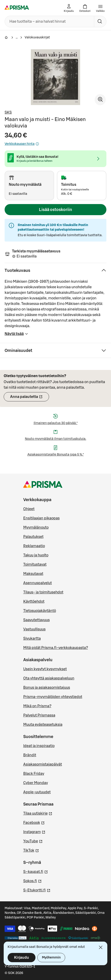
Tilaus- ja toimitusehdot (43, 592)
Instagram (34, 831)
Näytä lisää (16, 335)
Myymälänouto (36, 527)
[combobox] (48, 22)
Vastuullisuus (34, 629)
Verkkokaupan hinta (22, 144)
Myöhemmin (51, 958)
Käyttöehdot (34, 602)
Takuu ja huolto (36, 555)
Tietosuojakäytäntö (40, 611)
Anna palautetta (30, 398)
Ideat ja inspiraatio (39, 746)
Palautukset (33, 537)
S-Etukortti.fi (37, 890)
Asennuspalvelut (38, 583)
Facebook (34, 822)
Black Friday (34, 774)
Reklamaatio (34, 546)
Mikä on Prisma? (37, 706)
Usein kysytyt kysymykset (45, 669)
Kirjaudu (22, 958)
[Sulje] (101, 947)
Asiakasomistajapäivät (43, 764)
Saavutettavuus (37, 620)
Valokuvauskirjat (37, 37)
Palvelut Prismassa (39, 715)
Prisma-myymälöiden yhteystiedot (53, 697)
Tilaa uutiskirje (38, 813)
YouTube (33, 841)
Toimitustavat (35, 564)
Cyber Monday (36, 783)
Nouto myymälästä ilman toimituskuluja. (55, 439)
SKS (8, 112)
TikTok (31, 850)
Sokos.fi (32, 881)
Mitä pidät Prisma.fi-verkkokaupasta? (56, 648)
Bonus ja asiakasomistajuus (47, 688)
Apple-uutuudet (37, 792)
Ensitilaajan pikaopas (41, 518)
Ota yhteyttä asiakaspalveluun (49, 678)
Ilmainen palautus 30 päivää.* (56, 423)
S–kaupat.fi (36, 871)
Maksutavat (33, 574)
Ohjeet (29, 509)
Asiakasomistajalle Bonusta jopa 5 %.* (56, 455)
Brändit (30, 755)
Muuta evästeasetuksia (43, 725)
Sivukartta (32, 639)
